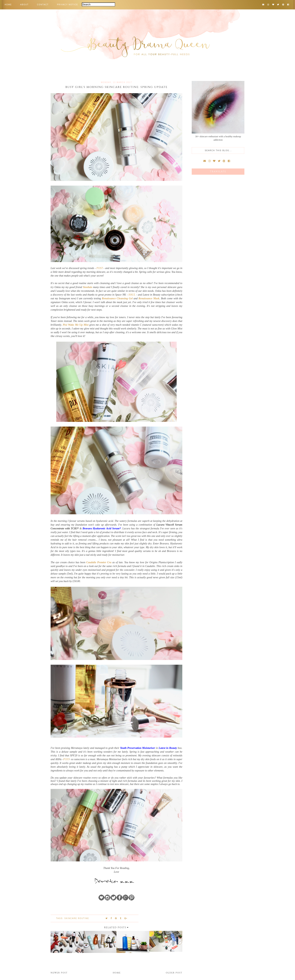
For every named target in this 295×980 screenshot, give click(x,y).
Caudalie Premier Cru (99, 562)
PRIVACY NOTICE (68, 5)
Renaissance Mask (149, 298)
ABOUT (24, 5)
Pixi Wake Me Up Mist (76, 325)
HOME (8, 5)
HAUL (132, 295)
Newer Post (59, 973)
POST (100, 268)
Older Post (174, 973)
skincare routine (77, 918)
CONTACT (43, 5)
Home (117, 973)
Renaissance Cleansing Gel (117, 298)
